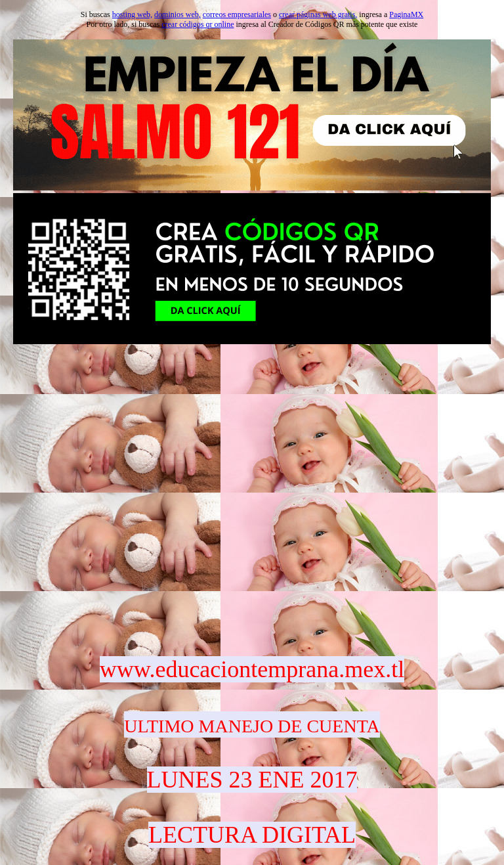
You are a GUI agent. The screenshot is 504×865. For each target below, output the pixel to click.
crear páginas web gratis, (318, 14)
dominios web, (178, 14)
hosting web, (132, 14)
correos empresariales (237, 14)
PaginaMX (406, 14)
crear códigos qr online (198, 24)
